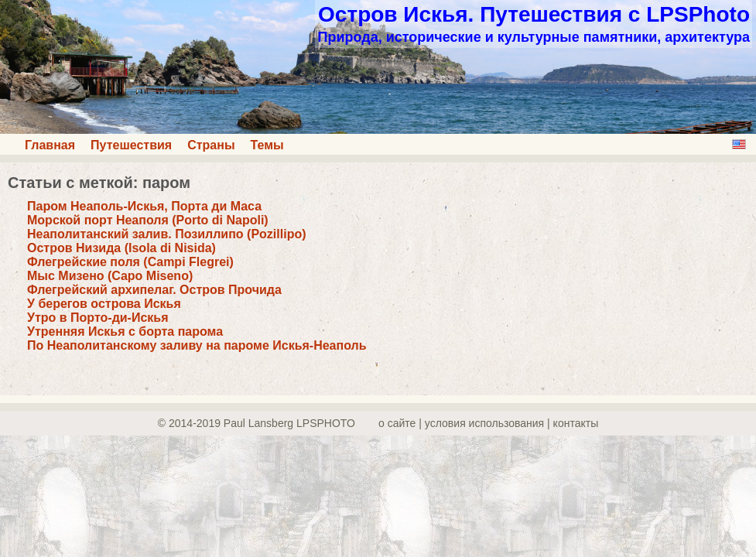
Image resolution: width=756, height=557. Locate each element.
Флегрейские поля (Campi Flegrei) (130, 262)
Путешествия (131, 145)
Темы (267, 145)
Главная (50, 145)
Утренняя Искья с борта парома (125, 331)
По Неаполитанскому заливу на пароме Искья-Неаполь (197, 345)
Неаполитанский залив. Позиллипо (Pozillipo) (167, 234)
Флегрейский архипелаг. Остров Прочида (154, 290)
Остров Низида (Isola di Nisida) (121, 248)
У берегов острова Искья (104, 304)
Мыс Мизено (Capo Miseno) (110, 276)
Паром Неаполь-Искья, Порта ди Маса (144, 206)
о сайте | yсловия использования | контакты (488, 423)
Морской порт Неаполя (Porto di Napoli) (148, 220)
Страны (211, 145)
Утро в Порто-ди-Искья (98, 318)
